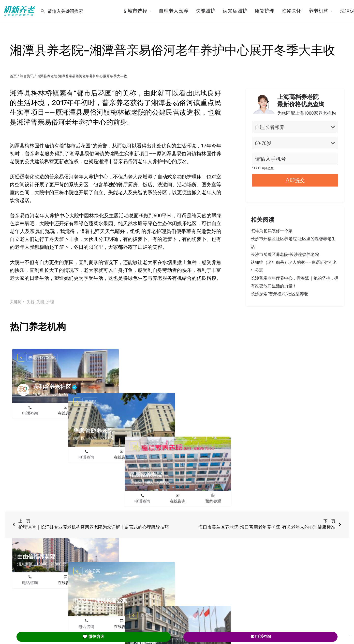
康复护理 (265, 11)
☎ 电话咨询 (261, 636)
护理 (50, 302)
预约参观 (101, 413)
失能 (40, 302)
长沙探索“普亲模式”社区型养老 (279, 294)
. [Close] (350, 633)
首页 (13, 76)
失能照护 (206, 11)
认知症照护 (235, 11)
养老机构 (319, 11)
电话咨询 (30, 413)
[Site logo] (20, 11)
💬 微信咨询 (93, 636)
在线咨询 (66, 413)
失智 (30, 302)
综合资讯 (27, 76)
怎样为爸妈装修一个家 (272, 231)
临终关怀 (292, 11)
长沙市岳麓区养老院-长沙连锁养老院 (285, 254)
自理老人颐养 (174, 11)
